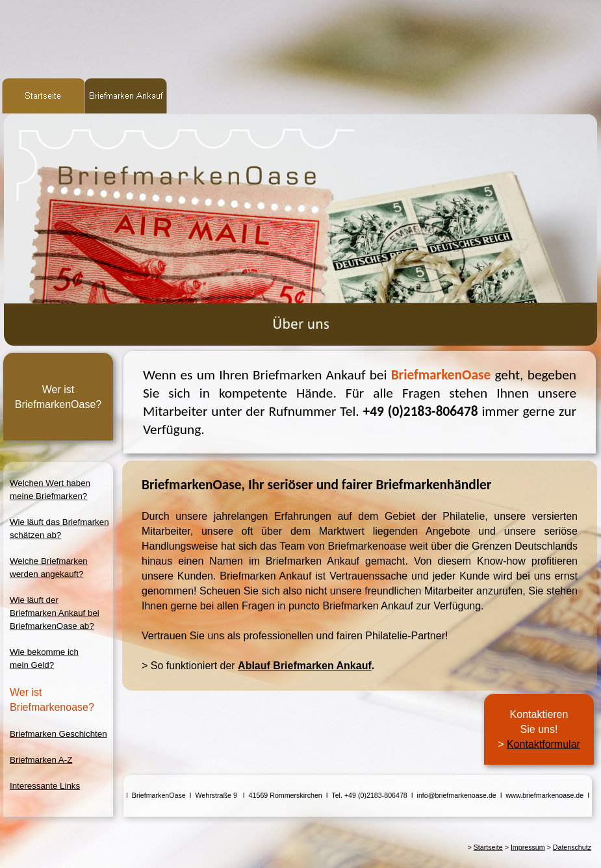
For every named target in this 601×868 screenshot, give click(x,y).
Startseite (488, 847)
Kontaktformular (543, 744)
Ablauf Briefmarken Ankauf (305, 666)
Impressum (528, 847)
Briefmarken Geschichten (58, 734)
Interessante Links (45, 786)
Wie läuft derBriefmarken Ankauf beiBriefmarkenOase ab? (55, 613)
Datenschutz (572, 847)
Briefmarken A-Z (41, 760)
